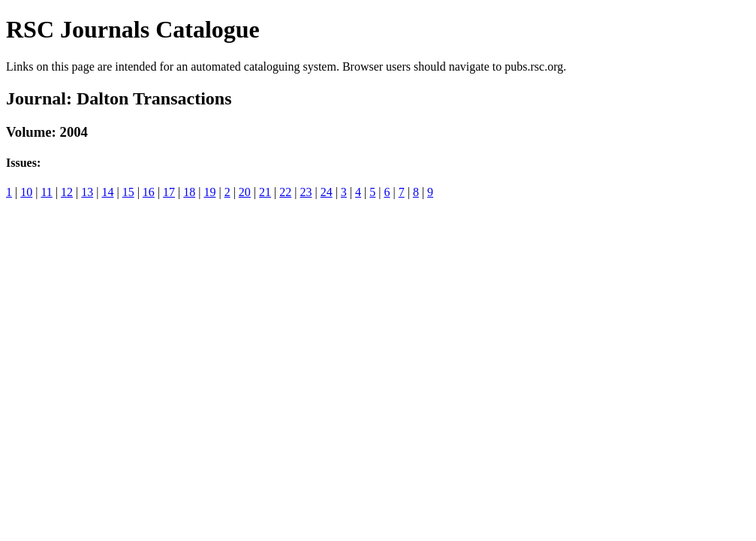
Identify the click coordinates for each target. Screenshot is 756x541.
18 (189, 192)
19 (209, 192)
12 (67, 192)
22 (285, 192)
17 (169, 192)
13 (87, 192)
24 (327, 192)
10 (26, 192)
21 (265, 192)
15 (128, 192)
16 (149, 192)
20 (245, 192)
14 (107, 192)
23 (306, 192)
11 (46, 192)
